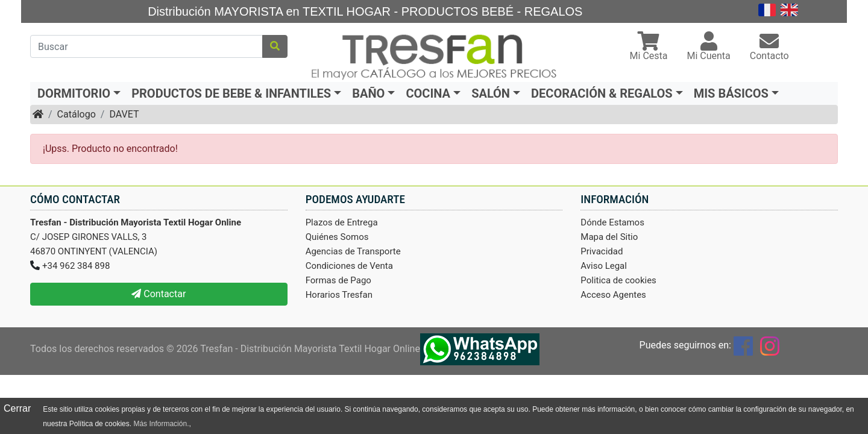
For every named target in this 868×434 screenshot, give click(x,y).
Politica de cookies (618, 280)
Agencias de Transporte (353, 251)
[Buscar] (146, 46)
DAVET (124, 114)
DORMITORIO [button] (74, 93)
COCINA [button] (428, 93)
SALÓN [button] (491, 93)
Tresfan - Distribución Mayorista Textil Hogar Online (310, 349)
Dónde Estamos (612, 222)
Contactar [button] (159, 294)
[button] (649, 47)
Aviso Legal (604, 266)
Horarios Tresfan (339, 295)
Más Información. (161, 424)
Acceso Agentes (613, 295)
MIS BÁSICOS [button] (731, 93)
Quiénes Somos (337, 237)
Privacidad (602, 251)
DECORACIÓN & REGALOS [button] (602, 93)
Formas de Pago (338, 280)
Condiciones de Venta (349, 266)
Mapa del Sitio (609, 237)
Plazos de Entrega (342, 222)
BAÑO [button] (368, 93)
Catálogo (77, 114)
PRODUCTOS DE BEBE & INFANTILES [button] (231, 93)
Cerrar (17, 408)
